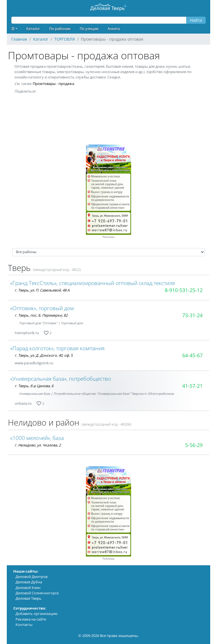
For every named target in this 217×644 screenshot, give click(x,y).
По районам (60, 29)
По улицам (89, 29)
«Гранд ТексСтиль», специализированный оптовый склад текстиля (93, 283)
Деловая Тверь (29, 598)
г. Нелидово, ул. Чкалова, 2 (38, 445)
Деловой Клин (28, 588)
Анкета (114, 29)
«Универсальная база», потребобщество (61, 379)
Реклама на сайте (31, 619)
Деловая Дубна (29, 582)
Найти (196, 20)
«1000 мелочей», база (37, 438)
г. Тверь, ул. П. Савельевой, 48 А (42, 290)
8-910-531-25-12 (184, 290)
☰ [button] (13, 29)
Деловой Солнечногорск (37, 593)
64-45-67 (192, 355)
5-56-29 (194, 445)
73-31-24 (192, 315)
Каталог (33, 29)
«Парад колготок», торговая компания (57, 348)
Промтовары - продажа (53, 84)
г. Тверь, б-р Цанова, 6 (34, 386)
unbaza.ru (23, 403)
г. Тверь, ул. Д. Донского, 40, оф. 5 (44, 355)
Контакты (24, 625)
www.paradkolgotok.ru (34, 363)
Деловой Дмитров (32, 577)
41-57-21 (192, 386)
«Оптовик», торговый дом (42, 308)
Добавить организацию (37, 614)
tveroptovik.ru (27, 333)
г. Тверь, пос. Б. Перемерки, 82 (41, 315)
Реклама (108, 237)
